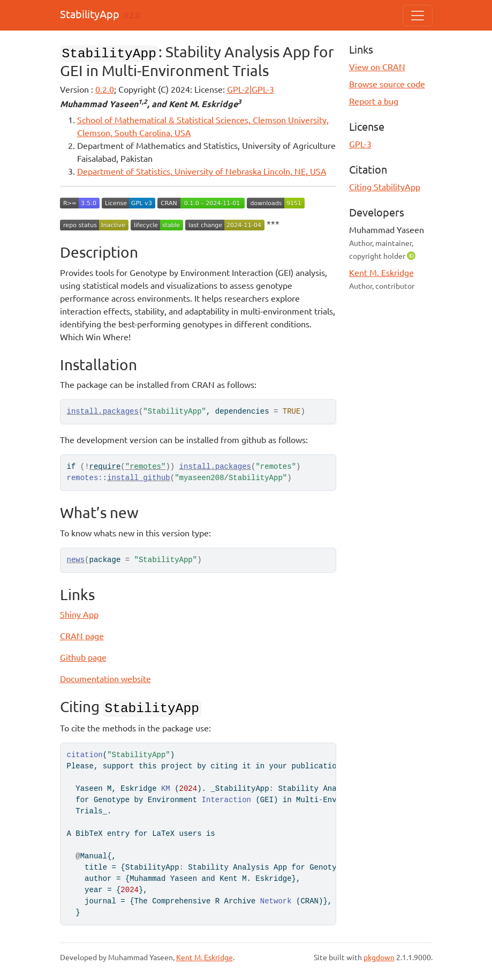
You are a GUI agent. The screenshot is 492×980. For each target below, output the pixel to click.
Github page (83, 657)
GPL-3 (360, 144)
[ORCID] (412, 255)
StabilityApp (90, 14)
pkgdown (379, 957)
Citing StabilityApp (385, 186)
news (76, 560)
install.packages (103, 412)
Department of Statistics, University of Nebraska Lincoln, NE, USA (202, 171)
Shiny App (79, 614)
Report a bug (374, 101)
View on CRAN (377, 66)
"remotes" (146, 467)
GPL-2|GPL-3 (251, 89)
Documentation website (105, 678)
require (105, 467)
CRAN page (82, 635)
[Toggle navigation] (418, 16)
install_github (139, 478)
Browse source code (387, 84)
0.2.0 (105, 89)
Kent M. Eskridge (381, 272)
